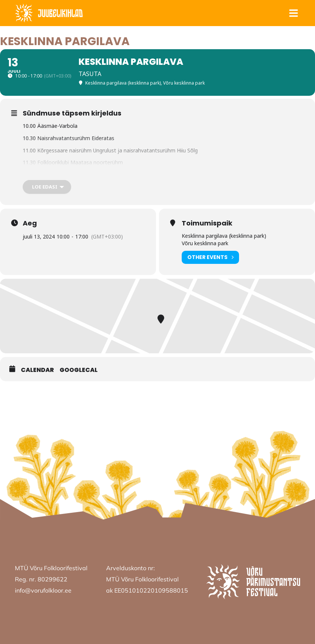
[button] (293, 13)
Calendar (37, 370)
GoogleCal (79, 370)
